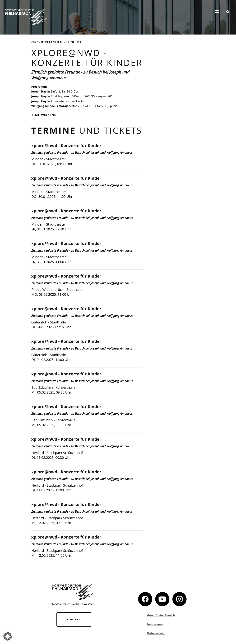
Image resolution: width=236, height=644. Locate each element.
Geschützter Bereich (161, 615)
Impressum (155, 624)
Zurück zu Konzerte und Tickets (56, 42)
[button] (8, 636)
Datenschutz (156, 633)
